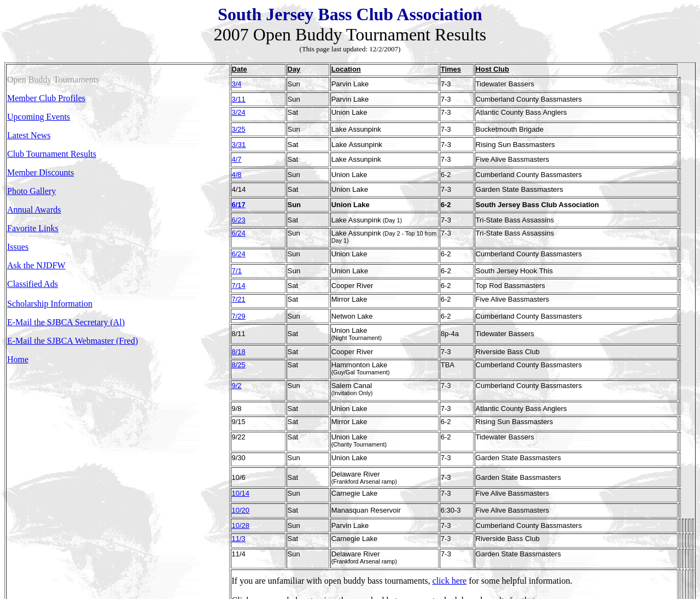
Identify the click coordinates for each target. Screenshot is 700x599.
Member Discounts (40, 172)
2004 (297, 548)
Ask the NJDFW (36, 265)
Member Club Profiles (46, 98)
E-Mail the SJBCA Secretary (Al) (66, 322)
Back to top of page (266, 567)
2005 (269, 548)
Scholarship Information (50, 304)
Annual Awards (34, 210)
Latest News (29, 135)
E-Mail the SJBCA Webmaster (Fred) (72, 341)
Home (18, 359)
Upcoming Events (39, 117)
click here (450, 509)
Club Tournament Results (52, 154)
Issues (18, 247)
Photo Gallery (31, 191)
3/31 (239, 134)
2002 (354, 548)
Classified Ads (33, 284)
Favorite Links (33, 228)
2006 (241, 548)
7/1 (237, 244)
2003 (326, 548)
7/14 (239, 257)
